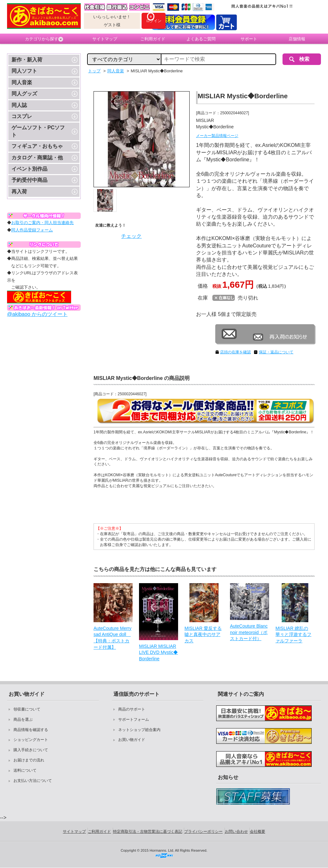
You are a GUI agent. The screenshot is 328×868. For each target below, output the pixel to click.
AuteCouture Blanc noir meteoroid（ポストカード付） (249, 632)
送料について (25, 770)
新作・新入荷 (27, 60)
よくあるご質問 (201, 39)
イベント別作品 (29, 169)
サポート (249, 39)
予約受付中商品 (29, 180)
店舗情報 (297, 39)
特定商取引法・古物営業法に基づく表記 (148, 832)
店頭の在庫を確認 (235, 352)
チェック (131, 236)
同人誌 (19, 105)
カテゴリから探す (44, 39)
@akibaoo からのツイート (37, 314)
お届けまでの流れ (29, 760)
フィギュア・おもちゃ (37, 146)
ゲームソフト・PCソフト (38, 131)
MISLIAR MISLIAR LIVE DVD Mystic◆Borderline (158, 652)
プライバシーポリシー (203, 832)
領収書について (27, 709)
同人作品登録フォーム (32, 230)
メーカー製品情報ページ (217, 136)
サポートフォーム (134, 719)
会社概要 (258, 832)
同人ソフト (24, 71)
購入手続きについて (31, 750)
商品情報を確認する (31, 730)
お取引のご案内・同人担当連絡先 (42, 223)
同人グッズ (24, 94)
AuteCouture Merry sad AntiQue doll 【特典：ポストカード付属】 (112, 638)
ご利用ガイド (153, 39)
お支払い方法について (33, 781)
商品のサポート (132, 709)
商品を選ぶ (23, 719)
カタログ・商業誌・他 (37, 158)
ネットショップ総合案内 (139, 730)
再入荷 (19, 192)
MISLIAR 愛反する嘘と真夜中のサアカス (203, 635)
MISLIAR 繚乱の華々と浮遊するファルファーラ (293, 635)
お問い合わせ (236, 832)
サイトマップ (105, 39)
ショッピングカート (31, 740)
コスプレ (22, 116)
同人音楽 (22, 82)
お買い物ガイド (132, 740)
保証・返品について (276, 352)
